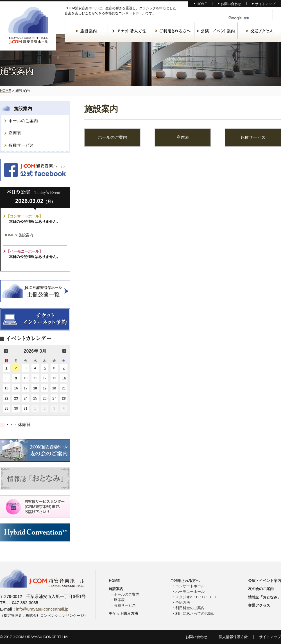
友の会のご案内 (261, 589)
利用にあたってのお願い (195, 614)
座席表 (15, 133)
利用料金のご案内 (190, 608)
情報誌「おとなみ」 (265, 597)
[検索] (243, 18)
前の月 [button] (6, 351)
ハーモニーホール (190, 592)
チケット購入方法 (130, 31)
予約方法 (183, 603)
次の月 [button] (64, 351)
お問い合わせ (231, 4)
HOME (202, 4)
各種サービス (21, 145)
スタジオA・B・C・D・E (196, 597)
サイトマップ (265, 4)
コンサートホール (190, 586)
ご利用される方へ (173, 31)
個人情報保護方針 (233, 637)
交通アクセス (259, 31)
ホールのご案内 (23, 121)
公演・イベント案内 (216, 31)
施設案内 (86, 31)
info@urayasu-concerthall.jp (42, 609)
